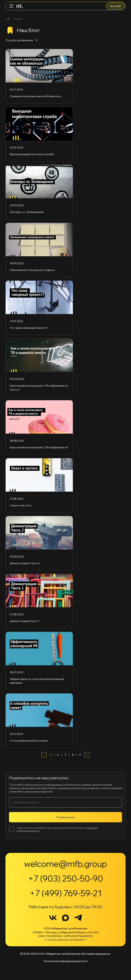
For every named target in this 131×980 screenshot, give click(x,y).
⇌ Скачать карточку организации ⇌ (66, 940)
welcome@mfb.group (65, 864)
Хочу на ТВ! (115, 6)
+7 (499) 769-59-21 (66, 893)
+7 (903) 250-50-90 (66, 878)
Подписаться (66, 817)
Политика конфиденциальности (65, 961)
